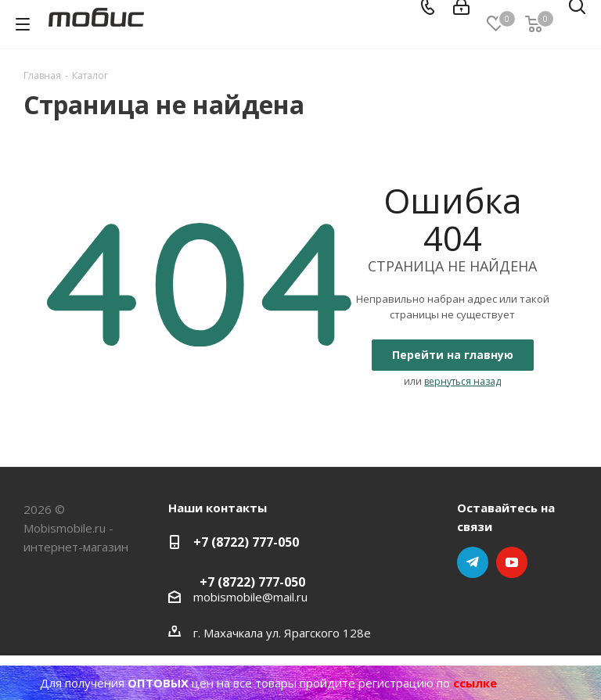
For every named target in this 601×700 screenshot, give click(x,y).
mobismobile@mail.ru (250, 597)
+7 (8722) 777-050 (246, 542)
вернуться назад (462, 381)
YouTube (512, 562)
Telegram (473, 562)
